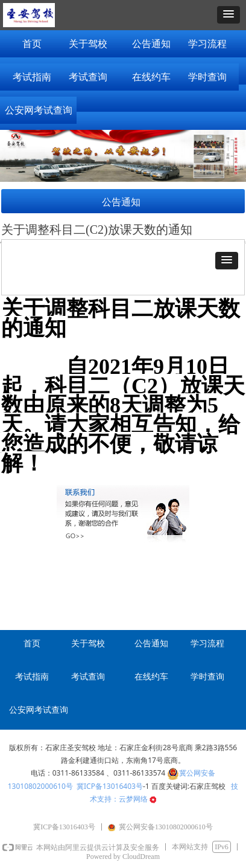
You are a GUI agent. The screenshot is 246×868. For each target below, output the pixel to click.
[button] (229, 15)
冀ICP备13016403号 (110, 786)
